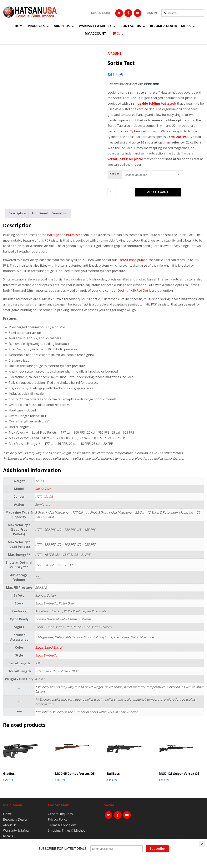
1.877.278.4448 (100, 13)
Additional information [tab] (50, 213)
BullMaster (74, 235)
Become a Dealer (164, 26)
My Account (96, 34)
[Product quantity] (112, 192)
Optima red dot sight (145, 131)
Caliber (115, 174)
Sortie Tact (43, 489)
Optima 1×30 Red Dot (133, 290)
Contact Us (131, 26)
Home (19, 26)
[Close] (202, 844)
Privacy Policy (58, 819)
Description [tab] (17, 213)
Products (36, 26)
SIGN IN (152, 13)
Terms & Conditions (62, 825)
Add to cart (158, 192)
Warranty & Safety (95, 26)
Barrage (53, 235)
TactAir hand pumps (133, 260)
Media (186, 26)
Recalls (8, 836)
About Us (62, 26)
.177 (38, 497)
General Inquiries (60, 814)
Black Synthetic (46, 655)
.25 (51, 497)
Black (39, 647)
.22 (45, 497)
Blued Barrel (53, 647)
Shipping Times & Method (67, 830)
